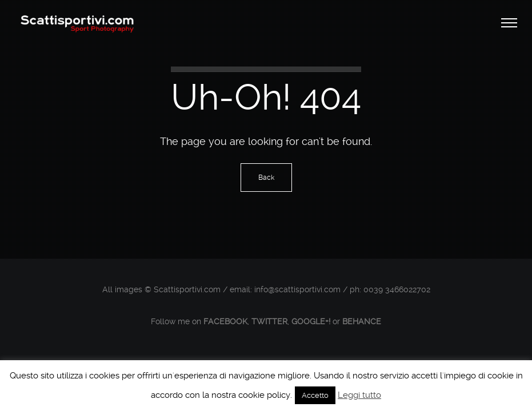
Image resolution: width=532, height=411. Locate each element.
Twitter (269, 321)
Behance (362, 321)
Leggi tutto (359, 395)
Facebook (225, 321)
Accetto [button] (315, 395)
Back (266, 178)
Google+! (311, 321)
